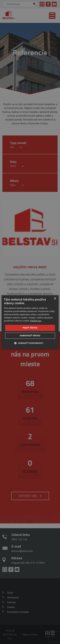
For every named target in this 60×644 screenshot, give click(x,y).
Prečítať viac (36, 321)
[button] (30, 343)
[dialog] (30, 322)
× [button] (55, 298)
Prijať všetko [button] (30, 328)
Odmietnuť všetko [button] (30, 336)
